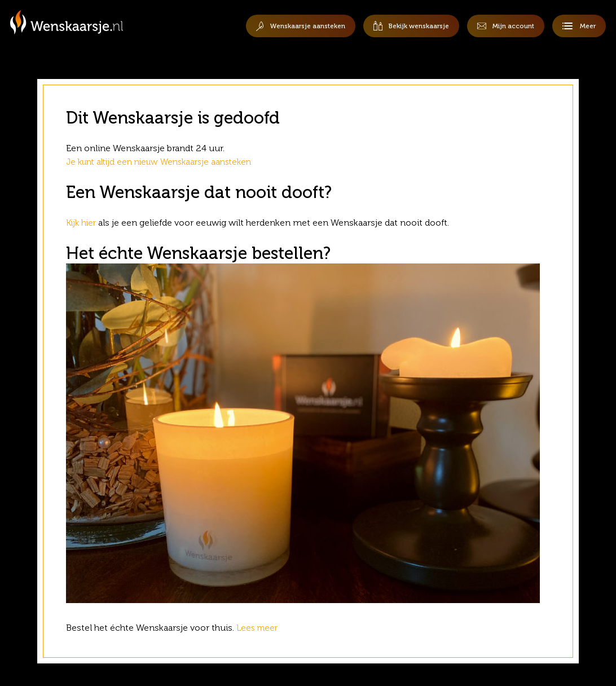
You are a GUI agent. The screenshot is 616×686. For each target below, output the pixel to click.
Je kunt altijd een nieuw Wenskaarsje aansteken (165, 162)
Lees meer (260, 628)
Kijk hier (82, 223)
